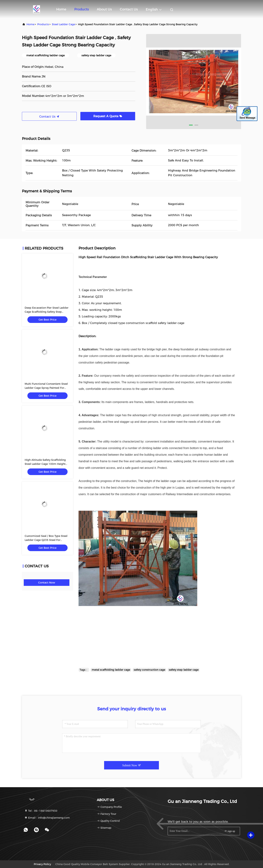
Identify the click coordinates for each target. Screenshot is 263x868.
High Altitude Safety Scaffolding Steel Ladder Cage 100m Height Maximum (45, 464)
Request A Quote (108, 116)
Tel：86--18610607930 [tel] (41, 811)
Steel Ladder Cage (63, 24)
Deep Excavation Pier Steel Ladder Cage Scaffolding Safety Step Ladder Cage (47, 312)
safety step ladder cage (184, 670)
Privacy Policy (42, 864)
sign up (229, 831)
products (43, 24)
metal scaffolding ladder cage (111, 670)
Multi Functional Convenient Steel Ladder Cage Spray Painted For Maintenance (46, 388)
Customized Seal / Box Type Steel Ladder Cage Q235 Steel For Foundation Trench (46, 540)
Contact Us (129, 9)
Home (61, 9)
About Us (104, 9)
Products (82, 9)
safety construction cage (149, 670)
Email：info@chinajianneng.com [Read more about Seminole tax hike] (47, 818)
